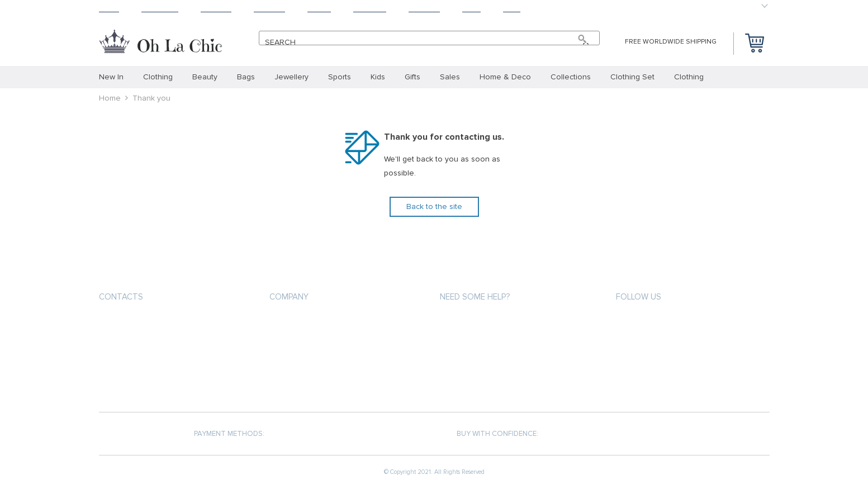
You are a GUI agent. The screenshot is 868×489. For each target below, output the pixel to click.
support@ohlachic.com (145, 343)
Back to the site (434, 206)
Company (289, 297)
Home (109, 9)
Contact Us (291, 383)
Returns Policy (468, 362)
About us (287, 322)
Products (160, 9)
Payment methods (472, 322)
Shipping (216, 9)
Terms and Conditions (311, 362)
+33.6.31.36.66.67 (137, 323)
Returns (269, 9)
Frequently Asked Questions (494, 383)
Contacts (121, 297)
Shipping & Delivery (474, 342)
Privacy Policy (295, 342)
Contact (424, 9)
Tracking (370, 9)
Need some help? (475, 297)
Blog (471, 9)
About (319, 9)
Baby (512, 9)
